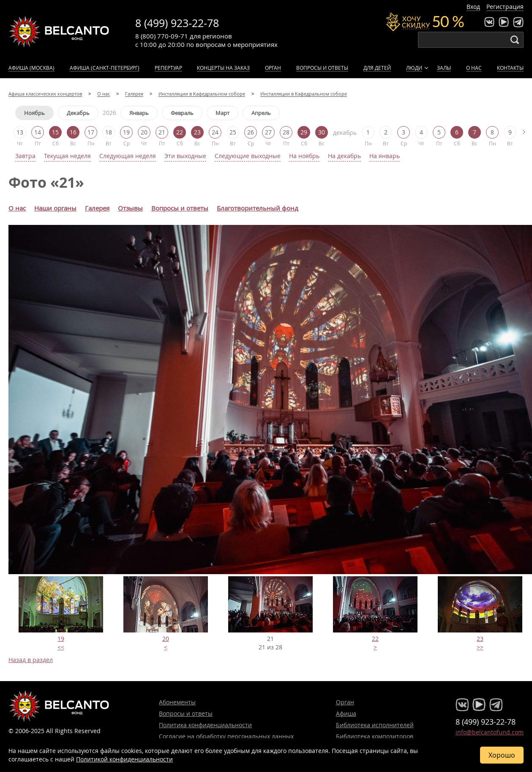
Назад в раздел (31, 660)
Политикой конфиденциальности (124, 759)
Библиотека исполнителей (375, 725)
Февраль (182, 113)
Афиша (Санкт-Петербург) (105, 68)
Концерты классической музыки (59, 32)
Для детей (377, 68)
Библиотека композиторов (375, 736)
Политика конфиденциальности (205, 725)
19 (61, 639)
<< (61, 647)
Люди (414, 68)
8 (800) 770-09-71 (162, 36)
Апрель (261, 113)
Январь (139, 113)
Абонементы (177, 702)
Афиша (346, 713)
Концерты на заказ (223, 68)
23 (480, 639)
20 (166, 639)
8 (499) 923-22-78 (177, 23)
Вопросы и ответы (322, 68)
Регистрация (505, 7)
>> (480, 647)
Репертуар (168, 68)
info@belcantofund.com (490, 732)
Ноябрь (34, 113)
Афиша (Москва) (31, 68)
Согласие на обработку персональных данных (226, 736)
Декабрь (78, 113)
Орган (273, 68)
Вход (473, 7)
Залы (444, 68)
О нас (474, 68)
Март (222, 113)
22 (375, 639)
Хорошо (502, 755)
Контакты (510, 68)
